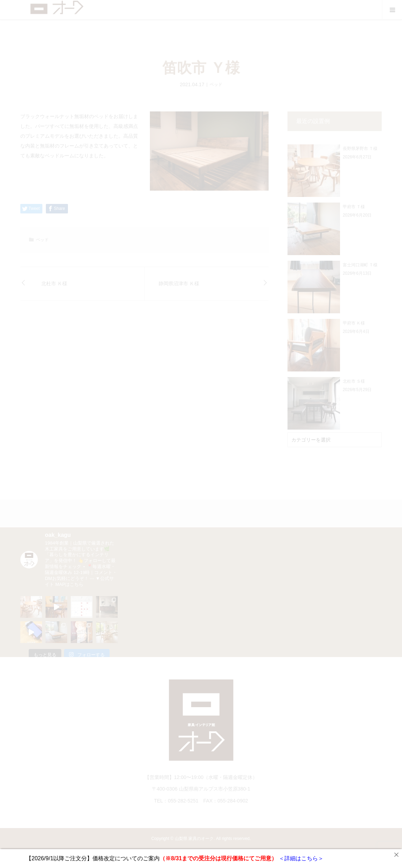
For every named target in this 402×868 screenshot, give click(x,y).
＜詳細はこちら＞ (300, 858)
